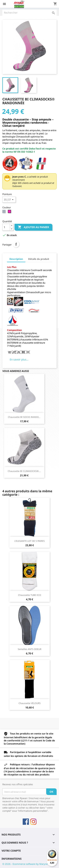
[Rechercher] (29, 13)
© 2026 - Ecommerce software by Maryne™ (26, 864)
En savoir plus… (19, 359)
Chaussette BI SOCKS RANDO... (24, 417)
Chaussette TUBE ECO (30, 595)
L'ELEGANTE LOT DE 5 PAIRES (30, 541)
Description (16, 259)
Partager (16, 244)
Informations (12, 859)
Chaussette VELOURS (30, 703)
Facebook (26, 822)
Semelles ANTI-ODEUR (30, 649)
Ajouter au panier (33, 227)
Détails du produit (39, 259)
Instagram (33, 822)
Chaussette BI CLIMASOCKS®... (24, 471)
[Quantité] (6, 227)
